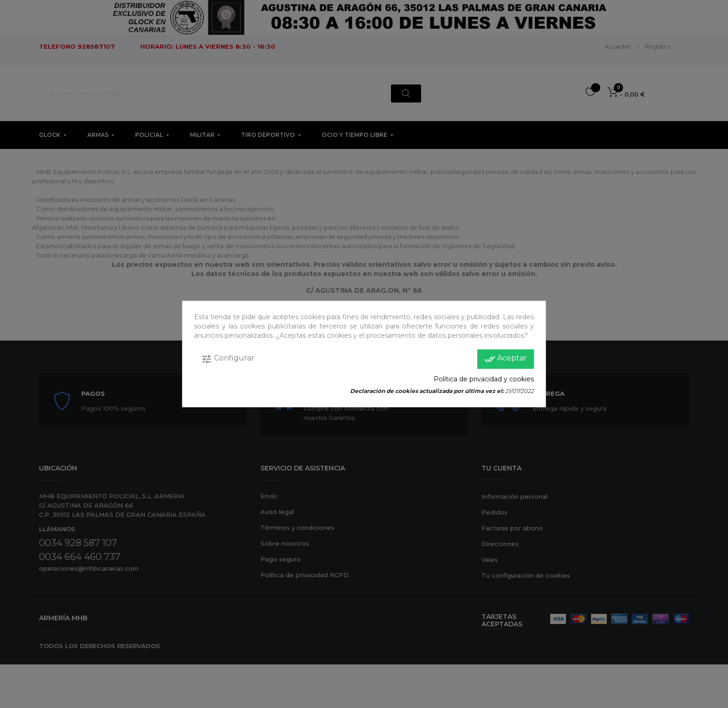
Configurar (228, 359)
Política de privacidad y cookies (484, 379)
